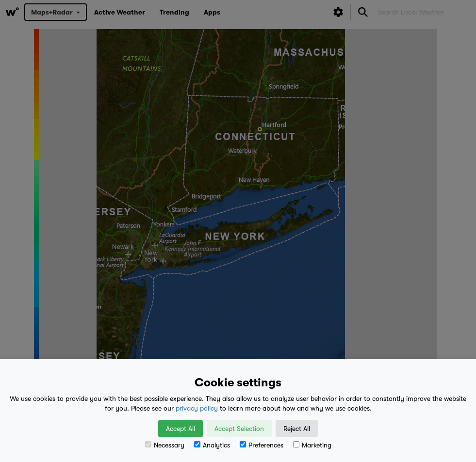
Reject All (297, 429)
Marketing (312, 445)
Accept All (181, 429)
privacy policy (197, 408)
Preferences (262, 445)
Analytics (212, 445)
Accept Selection (239, 429)
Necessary (165, 445)
